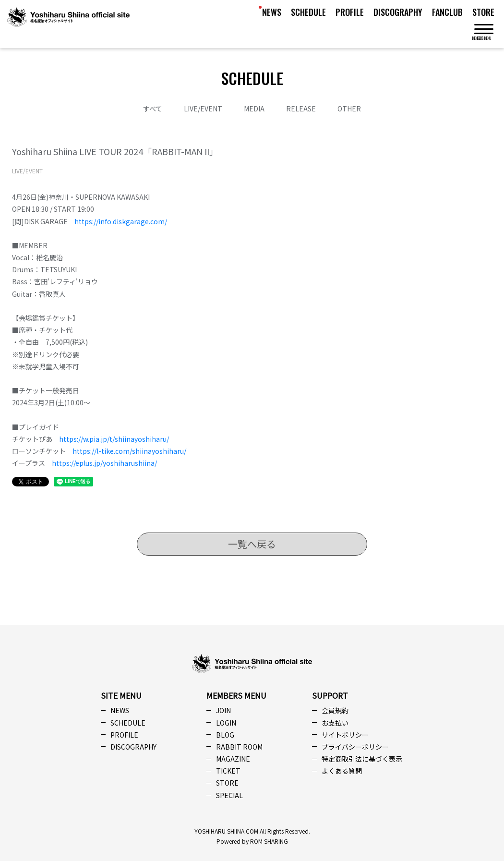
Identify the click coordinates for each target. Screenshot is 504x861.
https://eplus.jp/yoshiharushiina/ (104, 463)
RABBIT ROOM (239, 747)
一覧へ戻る (252, 544)
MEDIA (254, 109)
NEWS (272, 12)
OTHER (349, 109)
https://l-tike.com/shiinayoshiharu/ (129, 451)
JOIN (223, 710)
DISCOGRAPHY (398, 12)
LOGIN (226, 723)
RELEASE (301, 109)
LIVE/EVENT (203, 109)
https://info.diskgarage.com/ (121, 221)
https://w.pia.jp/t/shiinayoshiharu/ (114, 439)
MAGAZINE (233, 759)
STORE (483, 12)
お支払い (335, 723)
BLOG (225, 735)
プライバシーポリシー (355, 747)
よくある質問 (342, 771)
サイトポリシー (345, 735)
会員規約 (335, 710)
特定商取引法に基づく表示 (362, 759)
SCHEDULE (308, 12)
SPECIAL (229, 795)
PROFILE (350, 12)
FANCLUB (447, 12)
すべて (153, 109)
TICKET (228, 771)
